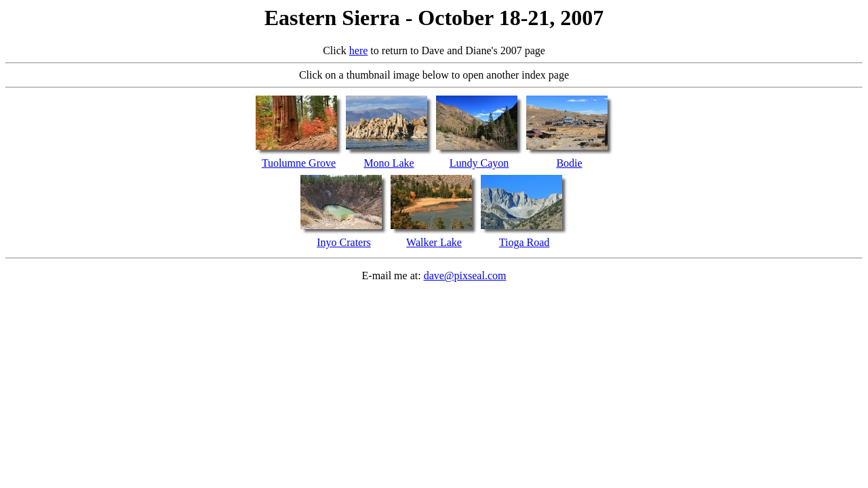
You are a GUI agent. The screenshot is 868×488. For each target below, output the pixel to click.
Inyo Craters (344, 242)
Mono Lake (389, 163)
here (359, 50)
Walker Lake (434, 242)
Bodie (569, 163)
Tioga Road (525, 242)
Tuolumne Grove (299, 163)
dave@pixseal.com (465, 276)
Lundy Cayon (479, 163)
